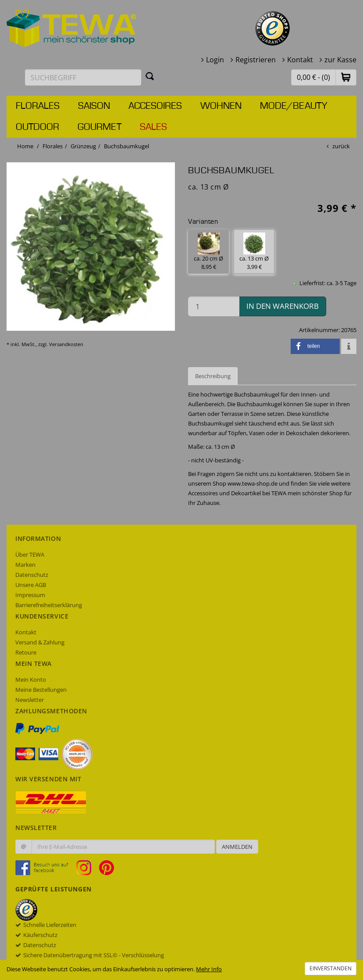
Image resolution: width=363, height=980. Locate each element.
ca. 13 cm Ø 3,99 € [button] (254, 252)
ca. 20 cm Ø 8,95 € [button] (208, 252)
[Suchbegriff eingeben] (83, 77)
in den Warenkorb (283, 306)
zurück (341, 146)
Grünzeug (83, 146)
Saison (94, 106)
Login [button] (215, 60)
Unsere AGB (31, 585)
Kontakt (300, 60)
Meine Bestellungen (41, 690)
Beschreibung (213, 376)
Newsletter (30, 700)
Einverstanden (331, 968)
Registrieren (256, 60)
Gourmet (100, 127)
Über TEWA (30, 554)
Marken (25, 565)
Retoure (26, 652)
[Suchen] (150, 76)
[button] (346, 77)
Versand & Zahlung (40, 642)
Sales (153, 127)
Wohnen (221, 106)
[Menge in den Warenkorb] (214, 306)
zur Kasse (340, 60)
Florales (38, 106)
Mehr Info (209, 969)
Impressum (30, 595)
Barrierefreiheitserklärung (49, 605)
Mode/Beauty (294, 106)
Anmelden (237, 847)
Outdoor (37, 127)
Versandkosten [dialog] (66, 344)
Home (25, 146)
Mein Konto (31, 680)
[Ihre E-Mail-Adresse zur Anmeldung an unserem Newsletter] (123, 847)
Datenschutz (32, 575)
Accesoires (155, 106)
